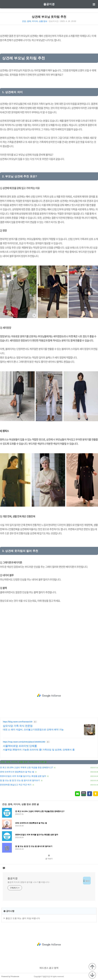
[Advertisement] (49, 695)
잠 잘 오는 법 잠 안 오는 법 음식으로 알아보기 (20, 780)
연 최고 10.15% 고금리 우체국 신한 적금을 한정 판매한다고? (26, 767)
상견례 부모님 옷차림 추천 (49, 17)
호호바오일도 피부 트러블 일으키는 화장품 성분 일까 (23, 776)
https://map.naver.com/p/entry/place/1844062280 (24, 742)
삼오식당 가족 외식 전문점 (18, 726)
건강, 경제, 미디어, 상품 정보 (35, 21)
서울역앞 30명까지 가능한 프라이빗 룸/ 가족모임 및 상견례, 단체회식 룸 (39, 750)
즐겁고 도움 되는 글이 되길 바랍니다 (23, 918)
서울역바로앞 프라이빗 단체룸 (20, 746)
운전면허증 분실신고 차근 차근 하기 (16, 785)
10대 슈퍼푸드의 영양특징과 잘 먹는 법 (17, 772)
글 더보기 (49, 859)
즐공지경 (49, 4)
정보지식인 (54, 21)
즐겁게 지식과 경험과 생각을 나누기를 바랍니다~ (29, 882)
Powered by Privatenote (10, 977)
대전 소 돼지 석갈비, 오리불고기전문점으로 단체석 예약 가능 (33, 730)
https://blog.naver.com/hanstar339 (18, 722)
